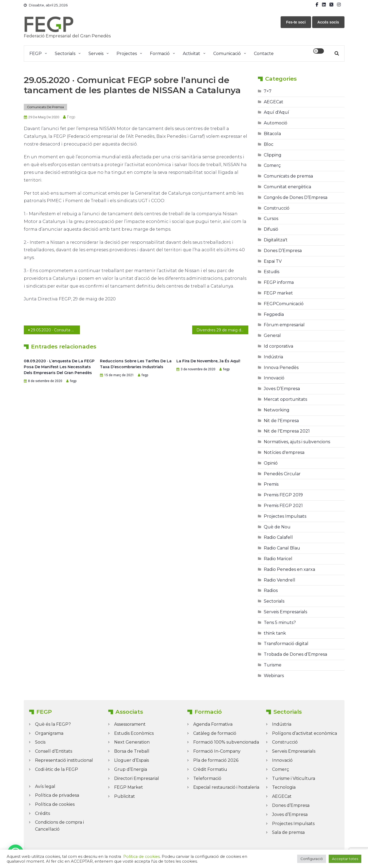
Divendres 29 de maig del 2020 (222, 330)
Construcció (277, 208)
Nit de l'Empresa (281, 421)
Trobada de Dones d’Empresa (295, 654)
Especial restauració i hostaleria (226, 787)
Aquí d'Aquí (276, 112)
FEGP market (278, 293)
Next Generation (132, 742)
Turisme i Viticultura (294, 778)
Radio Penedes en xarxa (289, 569)
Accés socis (328, 22)
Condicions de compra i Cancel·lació (59, 826)
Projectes (127, 54)
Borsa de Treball (132, 751)
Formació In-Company (217, 751)
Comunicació (227, 54)
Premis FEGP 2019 (283, 495)
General (272, 335)
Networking (277, 410)
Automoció (276, 123)
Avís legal (45, 786)
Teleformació (207, 778)
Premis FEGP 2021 (283, 506)
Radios (271, 590)
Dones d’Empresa (291, 805)
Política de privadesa (57, 795)
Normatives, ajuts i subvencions (297, 442)
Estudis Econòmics (134, 733)
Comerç (272, 165)
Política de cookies (55, 804)
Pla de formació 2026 (216, 760)
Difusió (271, 229)
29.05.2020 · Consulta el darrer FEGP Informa (55, 330)
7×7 (268, 91)
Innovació (274, 378)
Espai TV (273, 261)
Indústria (273, 357)
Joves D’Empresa (282, 389)
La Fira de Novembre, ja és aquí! (208, 361)
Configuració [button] (312, 859)
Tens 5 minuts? (280, 622)
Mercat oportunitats (285, 399)
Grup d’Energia (131, 769)
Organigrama (49, 733)
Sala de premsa (288, 832)
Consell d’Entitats (54, 751)
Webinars (274, 676)
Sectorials (65, 54)
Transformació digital (286, 644)
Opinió (271, 463)
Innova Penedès (281, 368)
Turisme (273, 665)
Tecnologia (284, 787)
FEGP (36, 54)
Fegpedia (274, 314)
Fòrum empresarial (284, 325)
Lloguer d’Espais (131, 760)
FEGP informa (279, 282)
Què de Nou (277, 527)
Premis (271, 484)
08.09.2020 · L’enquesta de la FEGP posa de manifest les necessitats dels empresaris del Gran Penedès (59, 367)
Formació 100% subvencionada (226, 742)
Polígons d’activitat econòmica (305, 733)
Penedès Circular (282, 474)
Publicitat (125, 796)
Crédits (42, 813)
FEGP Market (129, 787)
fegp (71, 117)
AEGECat (274, 102)
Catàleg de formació (215, 733)
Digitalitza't (276, 240)
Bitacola (272, 134)
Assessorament (130, 724)
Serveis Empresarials (285, 612)
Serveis (96, 54)
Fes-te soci (296, 22)
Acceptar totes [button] (345, 859)
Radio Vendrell (280, 580)
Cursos (271, 219)
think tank (275, 633)
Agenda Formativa (213, 724)
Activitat (191, 54)
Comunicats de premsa (45, 107)
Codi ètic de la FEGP (57, 769)
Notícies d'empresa (284, 452)
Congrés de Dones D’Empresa (296, 197)
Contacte (264, 54)
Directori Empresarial (137, 778)
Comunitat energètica (287, 187)
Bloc (269, 144)
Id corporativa (278, 346)
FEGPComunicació (284, 304)
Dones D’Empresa (283, 251)
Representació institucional (64, 760)
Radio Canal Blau (282, 548)
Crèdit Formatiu (210, 769)
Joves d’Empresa (290, 814)
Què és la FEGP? (53, 724)
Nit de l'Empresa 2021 (287, 431)
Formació (160, 54)
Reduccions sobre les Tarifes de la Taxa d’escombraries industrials (136, 364)
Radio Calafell (278, 537)
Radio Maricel (278, 559)
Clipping (273, 155)
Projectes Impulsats (285, 516)
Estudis (272, 272)
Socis (40, 742)
